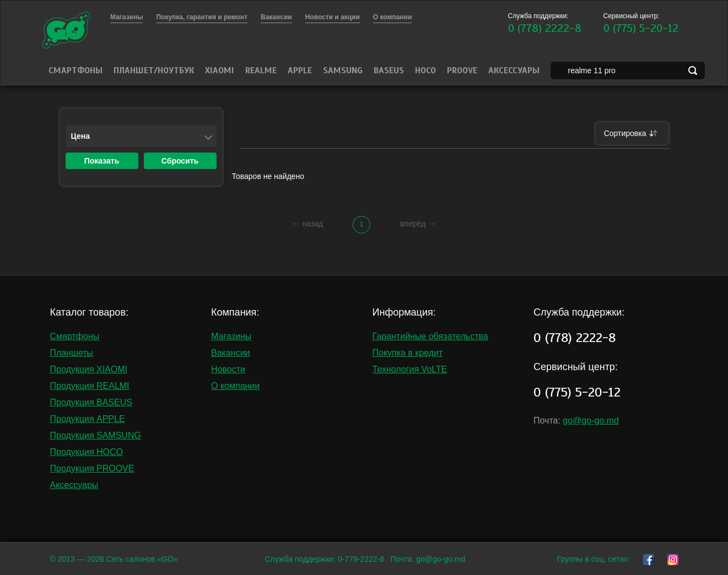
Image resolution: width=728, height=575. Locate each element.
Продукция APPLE (88, 419)
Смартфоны (76, 70)
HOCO (425, 70)
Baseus (389, 70)
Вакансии (231, 353)
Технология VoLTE (410, 369)
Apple (300, 70)
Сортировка (632, 133)
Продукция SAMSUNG (96, 435)
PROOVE (462, 70)
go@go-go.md (591, 421)
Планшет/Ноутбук (154, 70)
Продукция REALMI (90, 386)
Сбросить (180, 161)
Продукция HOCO (87, 452)
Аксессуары (514, 70)
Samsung (343, 70)
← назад (308, 224)
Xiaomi (220, 70)
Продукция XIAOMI (89, 369)
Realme (261, 70)
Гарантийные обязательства (430, 336)
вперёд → (418, 224)
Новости (228, 369)
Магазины (231, 336)
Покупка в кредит (408, 353)
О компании (235, 386)
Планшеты (72, 353)
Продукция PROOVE (92, 468)
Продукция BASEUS (91, 402)
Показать (102, 161)
